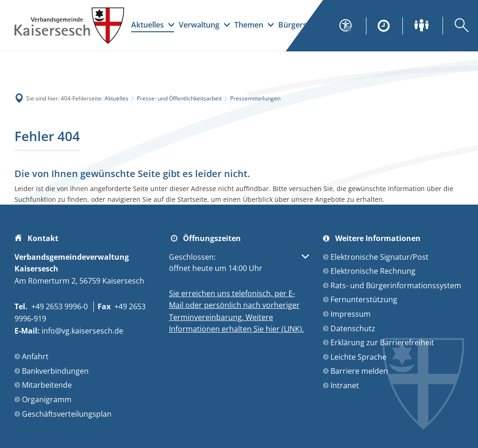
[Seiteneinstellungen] (351, 26)
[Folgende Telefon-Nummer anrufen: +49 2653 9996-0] (51, 306)
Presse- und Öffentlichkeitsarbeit (179, 98)
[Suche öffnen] (456, 26)
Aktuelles (116, 98)
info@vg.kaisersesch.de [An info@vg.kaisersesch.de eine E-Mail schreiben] (69, 331)
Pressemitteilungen (255, 98)
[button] (239, 263)
